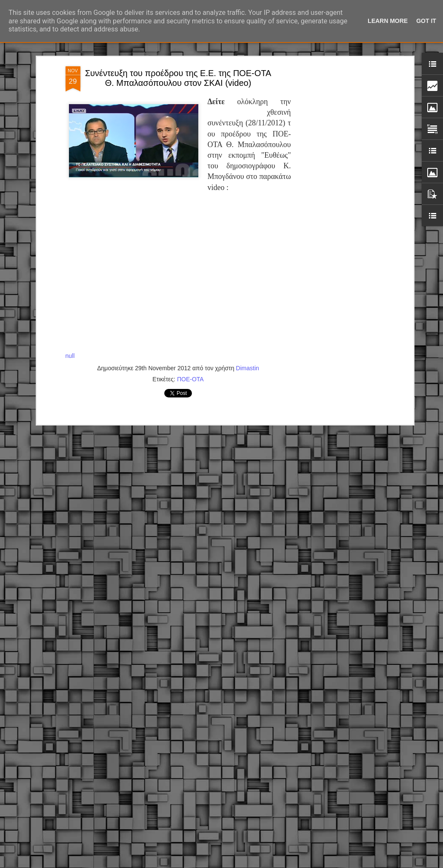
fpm (249, 863)
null (70, 253)
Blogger (279, 863)
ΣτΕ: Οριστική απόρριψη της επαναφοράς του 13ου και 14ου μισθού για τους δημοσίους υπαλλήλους (213, 708)
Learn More (388, 21)
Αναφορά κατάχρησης (312, 863)
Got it (426, 21)
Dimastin (247, 266)
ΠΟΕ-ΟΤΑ (190, 277)
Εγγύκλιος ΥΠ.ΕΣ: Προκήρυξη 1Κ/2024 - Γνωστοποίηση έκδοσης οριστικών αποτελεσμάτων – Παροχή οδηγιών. (215, 808)
